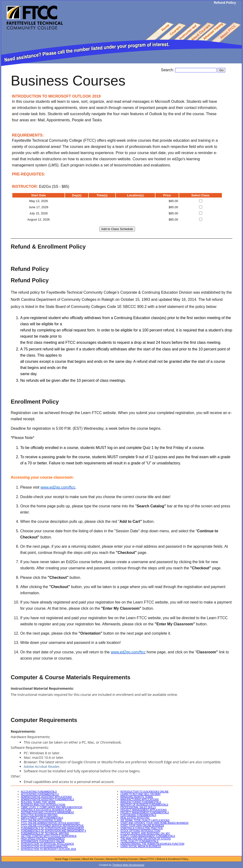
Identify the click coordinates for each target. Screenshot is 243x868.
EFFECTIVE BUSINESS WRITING (39, 815)
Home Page (61, 859)
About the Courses (93, 859)
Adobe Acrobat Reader (42, 767)
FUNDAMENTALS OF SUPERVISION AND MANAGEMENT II (54, 831)
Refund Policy (225, 3)
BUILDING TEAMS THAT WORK (38, 802)
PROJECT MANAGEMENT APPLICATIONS (143, 810)
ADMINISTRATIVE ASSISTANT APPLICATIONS (46, 797)
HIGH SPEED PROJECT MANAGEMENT (43, 839)
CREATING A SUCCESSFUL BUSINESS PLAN (46, 810)
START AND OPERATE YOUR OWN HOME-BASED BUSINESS (154, 823)
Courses (75, 859)
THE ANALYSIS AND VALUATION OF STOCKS (145, 839)
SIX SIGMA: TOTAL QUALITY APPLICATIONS (145, 820)
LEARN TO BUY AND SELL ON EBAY (140, 794)
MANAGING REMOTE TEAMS (137, 797)
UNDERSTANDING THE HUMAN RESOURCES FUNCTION (152, 844)
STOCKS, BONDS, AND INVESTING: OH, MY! (145, 833)
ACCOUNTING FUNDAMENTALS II (40, 794)
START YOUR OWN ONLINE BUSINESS (142, 826)
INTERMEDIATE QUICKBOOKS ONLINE (43, 841)
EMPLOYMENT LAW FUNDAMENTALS (42, 818)
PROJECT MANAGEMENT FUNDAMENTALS (145, 813)
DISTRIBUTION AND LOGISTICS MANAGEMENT (47, 813)
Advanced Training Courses (122, 859)
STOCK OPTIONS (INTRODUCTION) (140, 831)
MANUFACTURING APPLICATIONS (140, 800)
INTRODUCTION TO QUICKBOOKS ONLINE (144, 792)
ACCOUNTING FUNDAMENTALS (39, 792)
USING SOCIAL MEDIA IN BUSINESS (141, 847)
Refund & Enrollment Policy (173, 859)
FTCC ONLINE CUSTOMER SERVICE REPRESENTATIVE (52, 826)
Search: (168, 70)
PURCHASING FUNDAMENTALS (138, 815)
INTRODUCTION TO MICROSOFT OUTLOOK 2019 (48, 849)
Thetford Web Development (128, 865)
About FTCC (147, 859)
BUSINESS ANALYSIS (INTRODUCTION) (43, 805)
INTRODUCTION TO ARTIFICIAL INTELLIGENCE (47, 844)
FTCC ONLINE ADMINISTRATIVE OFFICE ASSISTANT (50, 823)
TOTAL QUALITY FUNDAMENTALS (139, 841)
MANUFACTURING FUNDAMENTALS (141, 802)
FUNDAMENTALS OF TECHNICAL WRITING (45, 833)
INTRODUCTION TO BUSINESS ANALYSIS (44, 847)
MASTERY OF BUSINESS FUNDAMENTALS (144, 805)
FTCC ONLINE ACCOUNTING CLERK (41, 820)
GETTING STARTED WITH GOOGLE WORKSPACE (49, 836)
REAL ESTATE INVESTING (135, 818)
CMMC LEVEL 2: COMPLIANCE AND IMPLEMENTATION (51, 807)
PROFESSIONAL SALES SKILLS (138, 807)
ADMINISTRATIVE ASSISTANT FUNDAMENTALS (47, 800)
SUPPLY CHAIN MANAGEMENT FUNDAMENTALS (148, 836)
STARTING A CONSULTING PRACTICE (142, 828)
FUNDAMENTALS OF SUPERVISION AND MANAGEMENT (52, 828)
